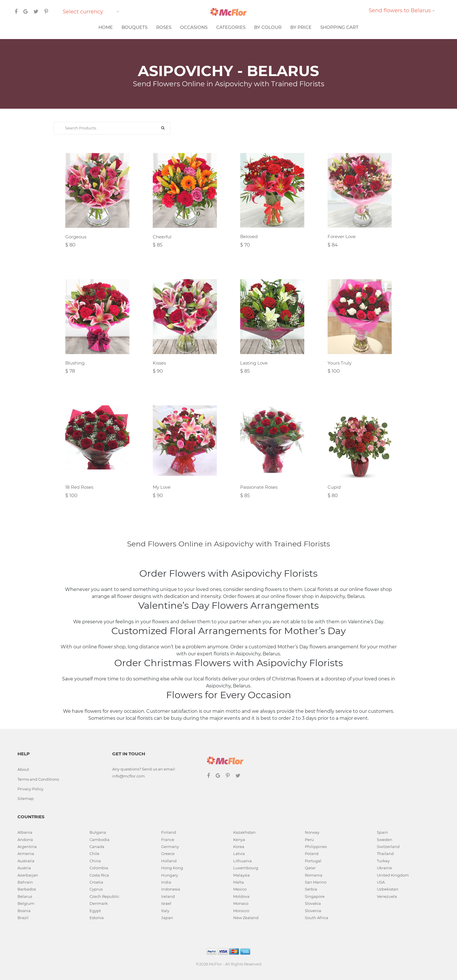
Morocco (241, 911)
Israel (166, 903)
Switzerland (388, 847)
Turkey (383, 861)
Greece (168, 854)
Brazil (23, 918)
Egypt (95, 911)
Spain (382, 832)
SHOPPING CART (339, 27)
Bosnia (24, 911)
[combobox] (92, 12)
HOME (106, 27)
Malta (239, 882)
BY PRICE (301, 27)
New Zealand (246, 918)
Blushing (75, 363)
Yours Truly (340, 363)
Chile (94, 854)
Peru (309, 840)
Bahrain (25, 882)
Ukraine (384, 868)
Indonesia (171, 889)
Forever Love (342, 236)
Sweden (385, 840)
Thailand (385, 854)
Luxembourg (246, 868)
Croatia (96, 882)
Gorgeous (76, 237)
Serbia (311, 889)
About (23, 769)
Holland (169, 861)
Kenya (239, 840)
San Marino (316, 882)
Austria (24, 868)
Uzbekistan (388, 889)
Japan (167, 918)
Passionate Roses (259, 487)
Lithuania (242, 861)
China (95, 861)
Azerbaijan (28, 875)
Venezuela (387, 896)
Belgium (26, 903)
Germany (170, 847)
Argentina (27, 847)
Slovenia (313, 911)
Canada (97, 847)
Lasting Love (254, 363)
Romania (314, 875)
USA (381, 882)
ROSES (164, 27)
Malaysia (241, 875)
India (166, 882)
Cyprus (96, 889)
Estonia (97, 918)
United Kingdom (393, 875)
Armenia (26, 854)
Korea (239, 847)
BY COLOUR (268, 27)
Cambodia (100, 840)
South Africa (317, 918)
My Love (162, 487)
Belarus (25, 896)
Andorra (25, 840)
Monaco (241, 903)
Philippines (316, 847)
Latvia (239, 854)
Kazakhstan (244, 832)
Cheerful (162, 237)
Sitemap (26, 798)
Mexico (240, 889)
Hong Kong (172, 868)
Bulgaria (98, 832)
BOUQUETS (135, 27)
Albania (25, 832)
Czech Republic (104, 896)
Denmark (99, 903)
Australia (26, 861)
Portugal (313, 861)
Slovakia (313, 903)
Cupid (334, 487)
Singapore (315, 896)
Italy (165, 911)
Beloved (249, 236)
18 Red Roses (79, 487)
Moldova (241, 896)
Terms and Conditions (38, 779)
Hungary (170, 875)
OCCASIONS (194, 27)
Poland (312, 854)
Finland (169, 832)
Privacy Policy (30, 789)
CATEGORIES (231, 27)
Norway (312, 832)
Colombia (99, 868)
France (168, 840)
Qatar (310, 868)
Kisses (159, 363)
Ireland (168, 896)
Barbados (27, 889)
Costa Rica (99, 875)
